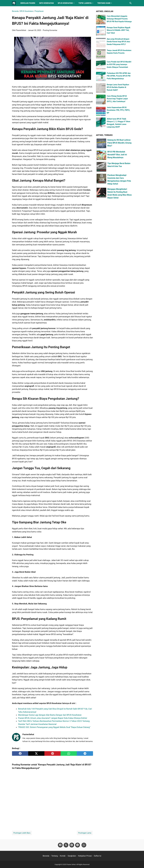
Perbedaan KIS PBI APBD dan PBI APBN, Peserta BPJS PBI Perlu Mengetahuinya (119, 76)
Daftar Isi (98, 856)
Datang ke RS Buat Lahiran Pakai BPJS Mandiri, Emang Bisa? (119, 143)
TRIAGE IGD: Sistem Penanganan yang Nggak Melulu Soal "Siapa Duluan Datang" (54, 727)
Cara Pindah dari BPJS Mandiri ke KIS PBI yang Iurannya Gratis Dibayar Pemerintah (119, 64)
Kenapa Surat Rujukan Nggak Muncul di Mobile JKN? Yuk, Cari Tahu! (119, 30)
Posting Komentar (50, 30)
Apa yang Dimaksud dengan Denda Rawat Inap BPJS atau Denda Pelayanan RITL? (118, 42)
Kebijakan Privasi (85, 856)
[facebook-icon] (60, 845)
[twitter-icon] (66, 845)
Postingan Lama (85, 833)
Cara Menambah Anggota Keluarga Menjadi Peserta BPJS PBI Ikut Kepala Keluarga (119, 19)
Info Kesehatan (46, 3)
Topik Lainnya (85, 3)
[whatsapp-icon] (84, 845)
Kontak (63, 856)
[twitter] (36, 753)
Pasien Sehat (71, 864)
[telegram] (85, 753)
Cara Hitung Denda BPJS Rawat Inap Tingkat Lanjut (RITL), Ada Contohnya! (117, 99)
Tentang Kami (104, 3)
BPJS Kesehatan (65, 3)
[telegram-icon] (78, 845)
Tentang (55, 856)
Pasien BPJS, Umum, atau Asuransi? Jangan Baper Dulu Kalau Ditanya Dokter (53, 718)
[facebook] (20, 753)
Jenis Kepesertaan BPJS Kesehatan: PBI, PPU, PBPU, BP (118, 110)
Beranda (46, 856)
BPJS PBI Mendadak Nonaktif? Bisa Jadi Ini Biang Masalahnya (117, 155)
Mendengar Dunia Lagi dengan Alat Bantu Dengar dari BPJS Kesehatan (50, 715)
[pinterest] (52, 753)
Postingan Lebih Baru (22, 833)
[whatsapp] (69, 753)
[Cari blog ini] (131, 3)
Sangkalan (72, 856)
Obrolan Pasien (28, 3)
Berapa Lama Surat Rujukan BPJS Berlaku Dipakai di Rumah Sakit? (118, 87)
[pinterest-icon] (72, 845)
